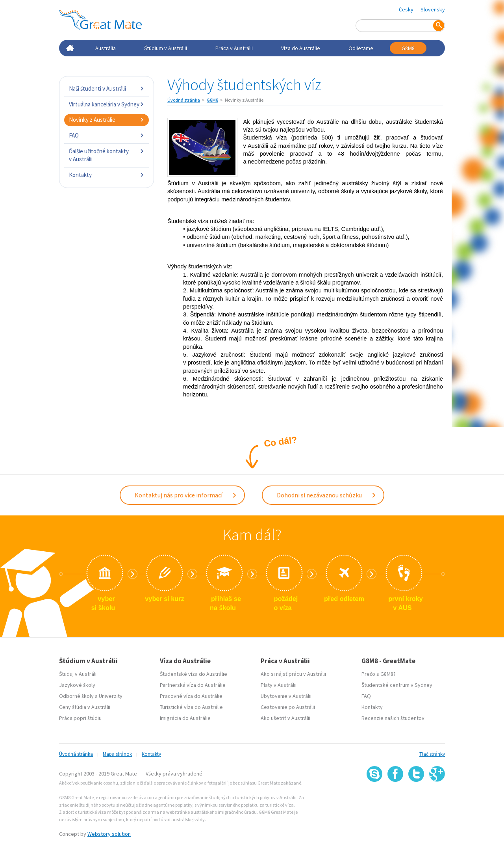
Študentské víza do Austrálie (194, 672)
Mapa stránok (117, 752)
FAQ (107, 135)
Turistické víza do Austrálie (191, 705)
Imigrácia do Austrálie (185, 716)
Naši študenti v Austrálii (107, 88)
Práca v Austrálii (234, 48)
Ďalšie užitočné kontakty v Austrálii (107, 155)
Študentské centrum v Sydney (397, 683)
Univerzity (111, 694)
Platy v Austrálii (279, 683)
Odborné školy (76, 694)
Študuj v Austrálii (78, 672)
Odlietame (361, 48)
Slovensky (433, 9)
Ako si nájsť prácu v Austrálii (293, 672)
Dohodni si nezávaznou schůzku (327, 494)
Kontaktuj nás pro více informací (186, 494)
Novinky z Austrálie (107, 120)
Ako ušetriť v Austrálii (285, 716)
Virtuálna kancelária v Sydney (107, 104)
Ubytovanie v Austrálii (286, 694)
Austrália (106, 48)
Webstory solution (109, 832)
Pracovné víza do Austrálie (191, 694)
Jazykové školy (77, 683)
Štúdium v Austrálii (166, 48)
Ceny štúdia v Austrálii (85, 705)
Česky (406, 9)
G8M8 (408, 48)
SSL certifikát (416, 798)
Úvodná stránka (184, 100)
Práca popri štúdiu (80, 716)
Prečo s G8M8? (379, 672)
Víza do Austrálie (301, 48)
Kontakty (107, 175)
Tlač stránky (432, 752)
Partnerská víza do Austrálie (193, 683)
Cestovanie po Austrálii (288, 705)
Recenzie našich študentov (393, 716)
